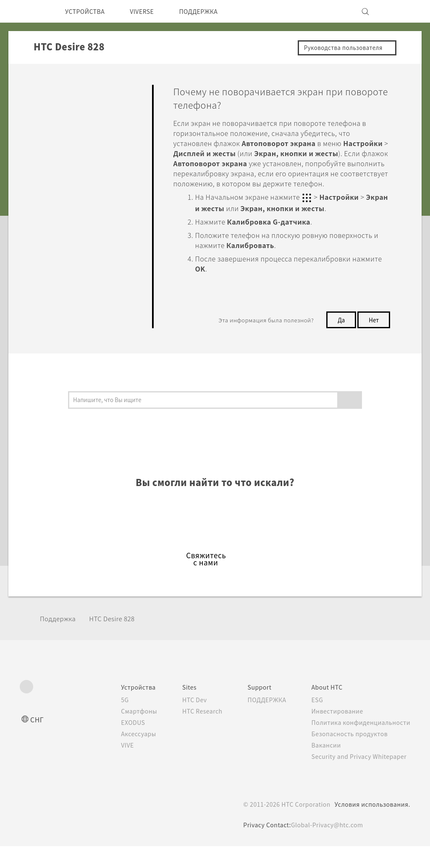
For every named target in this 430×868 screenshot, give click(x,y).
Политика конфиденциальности (359, 744)
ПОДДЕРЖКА (213, 11)
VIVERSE (151, 11)
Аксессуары (124, 756)
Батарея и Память (69, 214)
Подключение (62, 261)
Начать (51, 108)
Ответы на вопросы (71, 89)
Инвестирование (335, 733)
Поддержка (60, 640)
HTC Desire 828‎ (120, 640)
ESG (315, 722)
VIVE (112, 767)
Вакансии (323, 767)
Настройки (58, 281)
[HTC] (30, 11)
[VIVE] (399, 11)
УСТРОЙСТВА (88, 11)
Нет (373, 329)
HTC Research (190, 733)
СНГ (38, 741)
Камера (52, 147)
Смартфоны (123, 733)
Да (339, 329)
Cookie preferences (64, 855)
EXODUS (118, 744)
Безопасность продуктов (348, 756)
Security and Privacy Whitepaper (359, 778)
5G (109, 722)
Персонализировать (72, 128)
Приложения (60, 167)
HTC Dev (182, 722)
